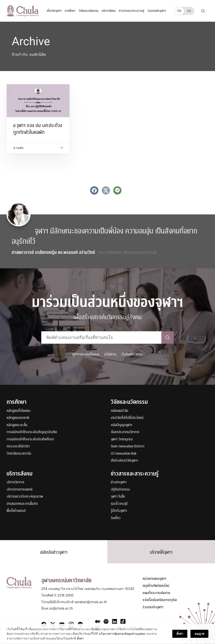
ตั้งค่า (80, 639)
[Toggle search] (203, 11)
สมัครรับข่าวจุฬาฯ (54, 552)
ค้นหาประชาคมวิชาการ (125, 432)
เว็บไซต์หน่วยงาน (132, 354)
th (179, 11)
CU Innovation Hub (124, 453)
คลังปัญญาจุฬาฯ (122, 425)
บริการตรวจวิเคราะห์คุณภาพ (25, 496)
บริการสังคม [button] (108, 11)
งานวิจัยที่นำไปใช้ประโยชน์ (127, 418)
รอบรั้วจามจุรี (119, 503)
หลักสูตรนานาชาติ (18, 418)
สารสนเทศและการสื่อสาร (22, 503)
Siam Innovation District (128, 446)
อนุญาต (200, 634)
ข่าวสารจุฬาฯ (119, 482)
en (189, 11)
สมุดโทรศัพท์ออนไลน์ (156, 586)
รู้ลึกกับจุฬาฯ (119, 511)
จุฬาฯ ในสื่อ (118, 496)
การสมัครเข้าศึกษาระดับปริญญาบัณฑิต (32, 432)
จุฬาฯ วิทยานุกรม (122, 439)
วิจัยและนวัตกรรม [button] (88, 11)
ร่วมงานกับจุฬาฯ (156, 11)
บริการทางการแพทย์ (19, 489)
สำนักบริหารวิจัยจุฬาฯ (124, 460)
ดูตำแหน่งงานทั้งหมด (86, 354)
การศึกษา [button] (70, 11)
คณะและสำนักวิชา (18, 446)
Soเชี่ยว (116, 518)
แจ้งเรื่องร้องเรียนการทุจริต (160, 600)
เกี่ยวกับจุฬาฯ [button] (54, 11)
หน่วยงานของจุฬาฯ (154, 578)
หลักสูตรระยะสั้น (17, 425)
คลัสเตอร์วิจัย (119, 411)
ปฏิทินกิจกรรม (120, 489)
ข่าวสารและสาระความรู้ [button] (131, 11)
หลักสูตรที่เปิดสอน (18, 411)
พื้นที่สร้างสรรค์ (16, 511)
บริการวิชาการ (15, 482)
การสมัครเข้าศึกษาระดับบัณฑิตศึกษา (30, 439)
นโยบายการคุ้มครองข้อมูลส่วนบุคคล (122, 634)
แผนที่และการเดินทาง (156, 593)
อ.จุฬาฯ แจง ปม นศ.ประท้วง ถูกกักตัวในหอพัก (38, 129)
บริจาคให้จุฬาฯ (161, 552)
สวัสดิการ (110, 354)
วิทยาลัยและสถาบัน (19, 453)
